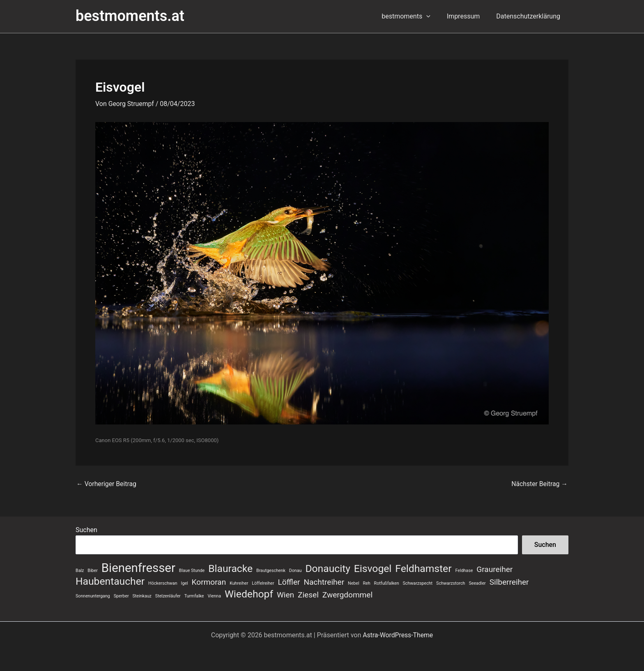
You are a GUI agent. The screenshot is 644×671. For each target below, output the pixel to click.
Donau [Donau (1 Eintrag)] (296, 570)
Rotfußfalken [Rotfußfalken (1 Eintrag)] (387, 583)
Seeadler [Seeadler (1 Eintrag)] (477, 583)
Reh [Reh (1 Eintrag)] (367, 583)
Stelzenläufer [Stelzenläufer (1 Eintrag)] (168, 596)
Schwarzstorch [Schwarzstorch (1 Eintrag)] (451, 583)
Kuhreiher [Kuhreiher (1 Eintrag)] (239, 583)
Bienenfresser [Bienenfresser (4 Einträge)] (138, 567)
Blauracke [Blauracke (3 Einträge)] (230, 568)
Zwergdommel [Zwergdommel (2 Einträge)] (347, 595)
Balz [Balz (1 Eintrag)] (80, 570)
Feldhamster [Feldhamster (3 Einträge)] (423, 568)
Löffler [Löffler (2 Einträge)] (289, 582)
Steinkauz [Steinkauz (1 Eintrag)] (142, 596)
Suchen (86, 529)
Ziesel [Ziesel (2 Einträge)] (308, 595)
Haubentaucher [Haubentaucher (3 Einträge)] (110, 581)
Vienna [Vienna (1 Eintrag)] (214, 596)
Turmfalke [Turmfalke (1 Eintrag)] (194, 596)
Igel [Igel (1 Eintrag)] (185, 583)
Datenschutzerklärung (530, 16)
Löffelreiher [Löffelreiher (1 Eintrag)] (263, 583)
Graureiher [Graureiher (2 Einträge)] (494, 569)
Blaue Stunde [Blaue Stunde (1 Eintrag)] (192, 570)
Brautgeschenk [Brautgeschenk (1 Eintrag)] (271, 570)
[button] (435, 16)
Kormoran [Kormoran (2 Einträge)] (209, 582)
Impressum (468, 16)
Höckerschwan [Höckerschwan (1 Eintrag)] (163, 583)
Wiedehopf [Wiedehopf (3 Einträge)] (249, 594)
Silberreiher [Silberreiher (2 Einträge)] (509, 582)
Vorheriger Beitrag (107, 484)
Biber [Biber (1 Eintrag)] (92, 570)
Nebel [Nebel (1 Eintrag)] (353, 583)
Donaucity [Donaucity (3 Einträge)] (328, 568)
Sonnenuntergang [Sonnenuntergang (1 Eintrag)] (93, 596)
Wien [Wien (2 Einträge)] (285, 595)
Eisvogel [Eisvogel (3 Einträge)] (373, 568)
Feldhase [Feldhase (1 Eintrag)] (464, 570)
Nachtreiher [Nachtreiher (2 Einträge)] (324, 582)
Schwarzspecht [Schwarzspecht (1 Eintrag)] (418, 583)
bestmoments (414, 16)
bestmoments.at (130, 16)
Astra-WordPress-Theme (398, 635)
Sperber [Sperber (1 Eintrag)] (121, 596)
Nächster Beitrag (539, 484)
